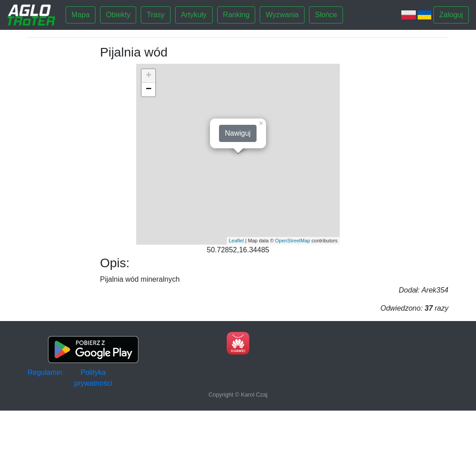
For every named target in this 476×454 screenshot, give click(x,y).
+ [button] (149, 76)
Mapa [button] (81, 15)
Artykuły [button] (194, 15)
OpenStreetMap (293, 241)
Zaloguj (451, 15)
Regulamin (45, 372)
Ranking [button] (236, 15)
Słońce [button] (326, 15)
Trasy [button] (155, 15)
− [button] (149, 90)
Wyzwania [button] (282, 15)
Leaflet (236, 241)
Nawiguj (238, 133)
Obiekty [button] (118, 15)
